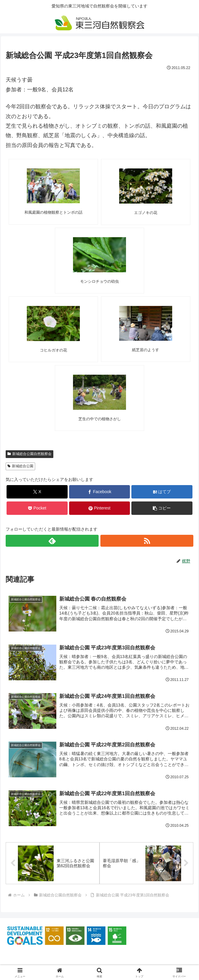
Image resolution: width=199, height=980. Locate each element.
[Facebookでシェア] (100, 492)
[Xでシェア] (37, 492)
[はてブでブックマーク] (162, 492)
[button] (162, 508)
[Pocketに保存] (37, 508)
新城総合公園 (20, 466)
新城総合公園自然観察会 (29, 454)
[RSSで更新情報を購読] (147, 541)
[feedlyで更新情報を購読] (52, 541)
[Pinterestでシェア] (100, 508)
